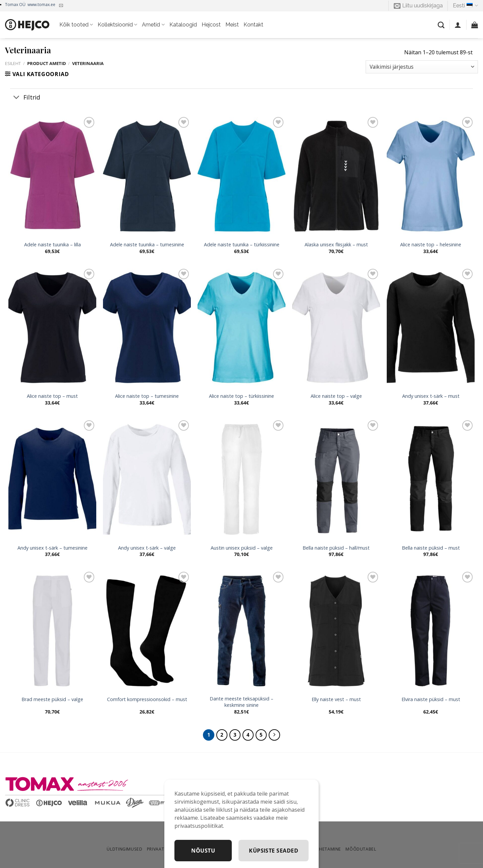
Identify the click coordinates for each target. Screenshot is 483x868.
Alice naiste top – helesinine (431, 245)
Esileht (13, 63)
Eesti (465, 6)
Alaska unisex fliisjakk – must (336, 245)
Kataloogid (183, 25)
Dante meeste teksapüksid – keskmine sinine (241, 702)
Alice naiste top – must (52, 396)
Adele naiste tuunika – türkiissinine (242, 245)
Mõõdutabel (361, 849)
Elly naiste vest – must (336, 699)
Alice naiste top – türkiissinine (241, 396)
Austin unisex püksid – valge (242, 548)
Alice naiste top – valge (336, 396)
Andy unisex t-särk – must (431, 396)
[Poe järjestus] (422, 67)
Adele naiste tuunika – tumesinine (147, 245)
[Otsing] (441, 25)
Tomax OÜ (30, 5)
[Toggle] (17, 98)
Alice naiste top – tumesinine (147, 396)
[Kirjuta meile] (61, 6)
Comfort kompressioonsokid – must (147, 699)
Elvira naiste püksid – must (431, 699)
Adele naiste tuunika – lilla (52, 245)
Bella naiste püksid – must (431, 548)
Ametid (153, 25)
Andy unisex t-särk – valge (147, 548)
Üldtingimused (124, 849)
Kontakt (253, 25)
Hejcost (211, 25)
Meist (232, 25)
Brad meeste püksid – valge (52, 699)
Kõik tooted (76, 25)
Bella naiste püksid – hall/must (336, 548)
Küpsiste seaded (274, 851)
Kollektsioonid (117, 25)
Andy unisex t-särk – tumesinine (52, 548)
